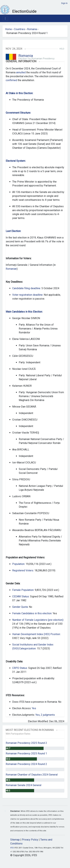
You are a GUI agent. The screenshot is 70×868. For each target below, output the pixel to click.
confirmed (11, 80)
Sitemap (15, 840)
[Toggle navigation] (5, 18)
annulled (21, 72)
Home (8, 29)
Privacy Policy (30, 840)
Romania (32, 29)
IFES (12, 848)
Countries (19, 29)
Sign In (64, 3)
